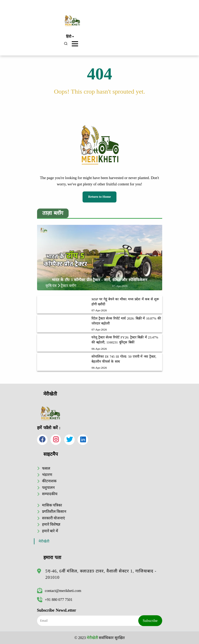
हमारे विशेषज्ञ (51, 524)
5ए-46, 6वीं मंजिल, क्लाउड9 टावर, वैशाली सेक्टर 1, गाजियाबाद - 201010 (101, 574)
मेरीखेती (44, 541)
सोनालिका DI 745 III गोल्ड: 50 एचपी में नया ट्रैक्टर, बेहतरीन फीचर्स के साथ (124, 359)
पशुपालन (48, 488)
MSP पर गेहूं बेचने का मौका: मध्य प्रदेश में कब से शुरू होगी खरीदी (125, 302)
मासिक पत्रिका (52, 505)
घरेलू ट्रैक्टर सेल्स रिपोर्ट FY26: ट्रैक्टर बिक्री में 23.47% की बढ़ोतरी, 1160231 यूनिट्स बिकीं (125, 340)
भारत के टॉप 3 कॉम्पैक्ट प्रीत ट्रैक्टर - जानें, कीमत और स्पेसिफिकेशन (99, 280)
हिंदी (70, 37)
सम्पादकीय (50, 494)
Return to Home (99, 197)
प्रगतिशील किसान (54, 511)
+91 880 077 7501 (55, 600)
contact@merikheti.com (59, 591)
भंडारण (47, 475)
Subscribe (150, 621)
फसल (46, 468)
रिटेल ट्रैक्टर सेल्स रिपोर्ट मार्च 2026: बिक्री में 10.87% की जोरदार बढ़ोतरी (126, 321)
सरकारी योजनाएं (54, 518)
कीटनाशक (49, 481)
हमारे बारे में (50, 531)
